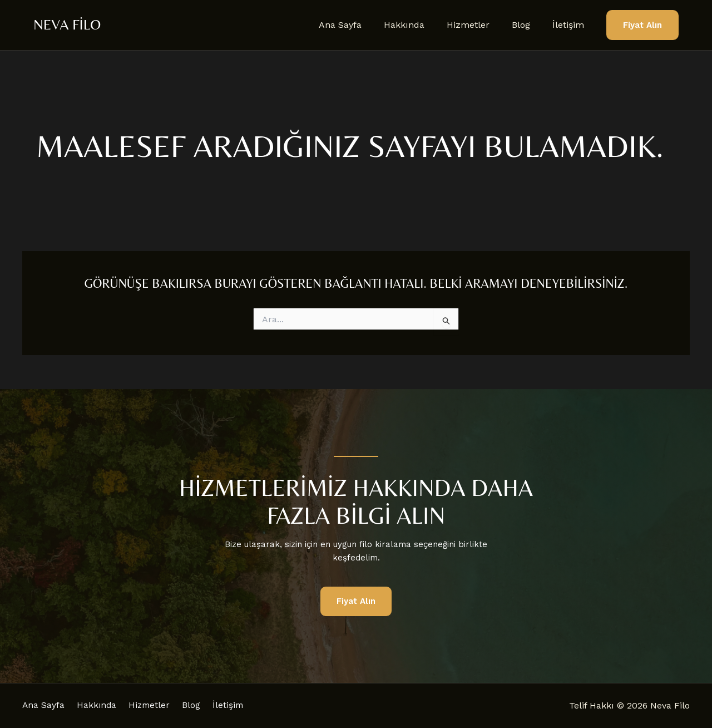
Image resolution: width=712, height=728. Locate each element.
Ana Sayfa (360, 25)
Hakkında (420, 25)
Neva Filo (67, 24)
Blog (528, 25)
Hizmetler (479, 25)
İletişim (570, 25)
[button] (642, 25)
